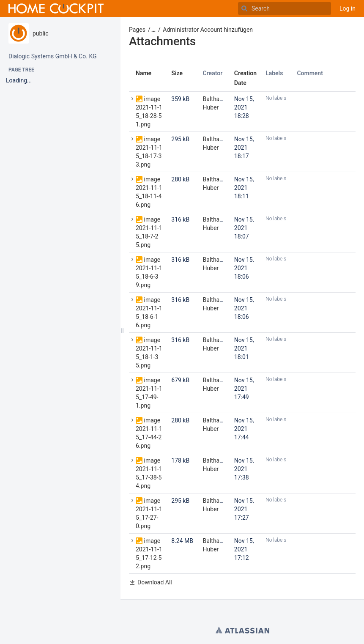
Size (177, 73)
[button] (151, 30)
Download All (155, 582)
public (41, 33)
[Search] (244, 8)
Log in (348, 8)
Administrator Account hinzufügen (208, 30)
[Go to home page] (56, 8)
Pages (137, 30)
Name (144, 73)
